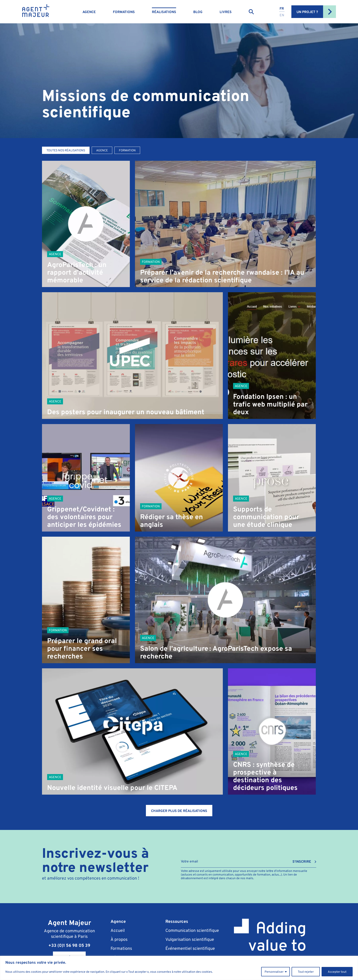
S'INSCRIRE (302, 862)
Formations (124, 12)
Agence (89, 12)
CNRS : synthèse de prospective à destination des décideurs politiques (265, 776)
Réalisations (164, 12)
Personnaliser (274, 972)
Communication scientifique (192, 930)
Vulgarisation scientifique (190, 939)
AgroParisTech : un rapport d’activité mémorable (77, 272)
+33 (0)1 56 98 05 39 (69, 945)
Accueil (118, 930)
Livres (226, 12)
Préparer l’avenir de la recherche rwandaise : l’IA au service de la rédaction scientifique (222, 276)
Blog (198, 12)
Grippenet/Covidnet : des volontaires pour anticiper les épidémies (84, 516)
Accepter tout (337, 972)
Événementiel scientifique (190, 948)
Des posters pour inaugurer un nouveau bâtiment (126, 412)
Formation (151, 262)
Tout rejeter (306, 972)
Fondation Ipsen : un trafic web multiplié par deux (270, 404)
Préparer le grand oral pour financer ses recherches (82, 648)
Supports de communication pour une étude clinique (266, 516)
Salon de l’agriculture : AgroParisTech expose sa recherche (216, 652)
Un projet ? (316, 12)
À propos (119, 939)
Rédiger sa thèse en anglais (172, 520)
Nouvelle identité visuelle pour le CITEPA (112, 787)
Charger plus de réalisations (179, 811)
